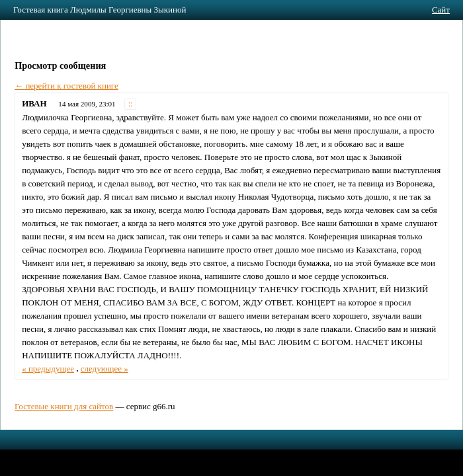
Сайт (441, 10)
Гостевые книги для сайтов (64, 406)
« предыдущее (48, 369)
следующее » (105, 369)
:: (131, 104)
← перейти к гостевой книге (66, 86)
